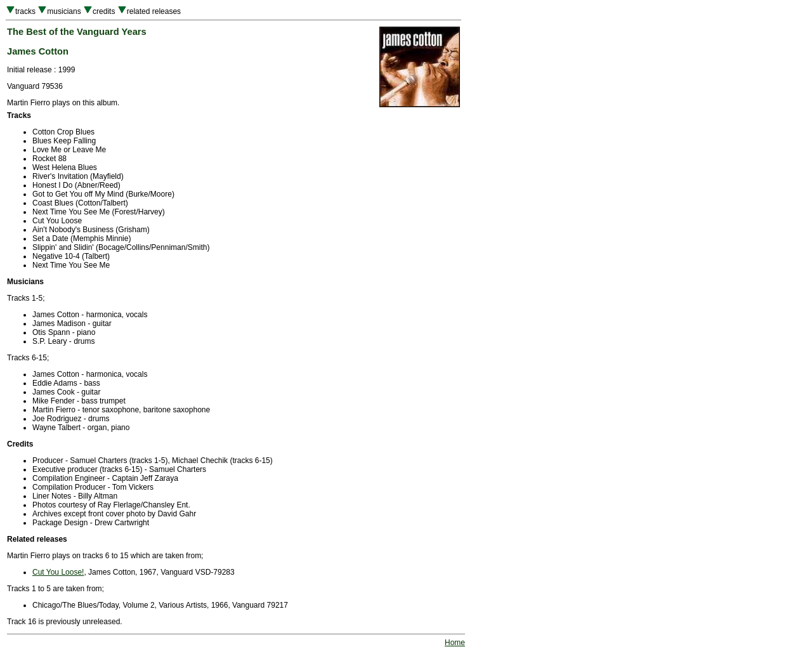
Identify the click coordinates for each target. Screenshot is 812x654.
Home (455, 643)
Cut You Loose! (58, 572)
